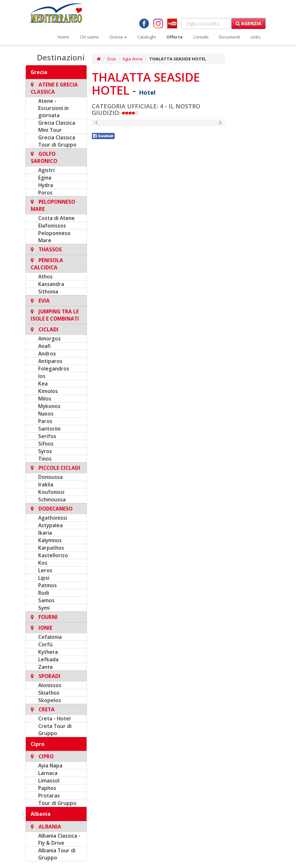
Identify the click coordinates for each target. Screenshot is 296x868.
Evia (112, 59)
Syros (45, 451)
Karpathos (51, 548)
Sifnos (46, 444)
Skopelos (50, 700)
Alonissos (50, 685)
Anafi (44, 346)
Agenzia (248, 23)
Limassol (49, 781)
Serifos (47, 436)
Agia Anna (132, 59)
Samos (46, 600)
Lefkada (48, 659)
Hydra (46, 185)
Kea (43, 384)
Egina (45, 178)
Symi (44, 608)
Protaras (49, 796)
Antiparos (50, 361)
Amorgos (49, 339)
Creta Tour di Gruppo (55, 730)
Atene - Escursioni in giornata (53, 108)
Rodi (44, 593)
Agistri (46, 170)
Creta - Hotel (54, 718)
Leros (45, 570)
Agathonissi (53, 518)
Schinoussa (52, 499)
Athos (45, 276)
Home (63, 37)
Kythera (48, 652)
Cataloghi (147, 37)
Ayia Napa (50, 765)
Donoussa (50, 477)
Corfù (45, 644)
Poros (45, 193)
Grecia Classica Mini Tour (57, 126)
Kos (43, 563)
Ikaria (45, 533)
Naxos (46, 414)
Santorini (49, 429)
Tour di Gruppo (57, 803)
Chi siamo (89, 37)
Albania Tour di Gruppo (57, 854)
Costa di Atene (57, 218)
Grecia (118, 37)
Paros (45, 421)
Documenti (230, 37)
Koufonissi (51, 492)
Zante (46, 667)
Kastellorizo (53, 555)
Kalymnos (50, 540)
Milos (45, 399)
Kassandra (51, 284)
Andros (47, 354)
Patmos (48, 585)
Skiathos (49, 693)
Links (256, 37)
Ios (42, 376)
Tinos (45, 459)
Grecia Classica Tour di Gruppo (57, 141)
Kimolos (48, 391)
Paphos (47, 788)
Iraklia (46, 484)
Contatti (201, 37)
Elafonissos (52, 226)
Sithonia (48, 292)
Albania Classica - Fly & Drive (59, 839)
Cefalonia (50, 637)
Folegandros (54, 369)
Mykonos (49, 406)
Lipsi (44, 578)
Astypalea (50, 525)
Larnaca (48, 773)
